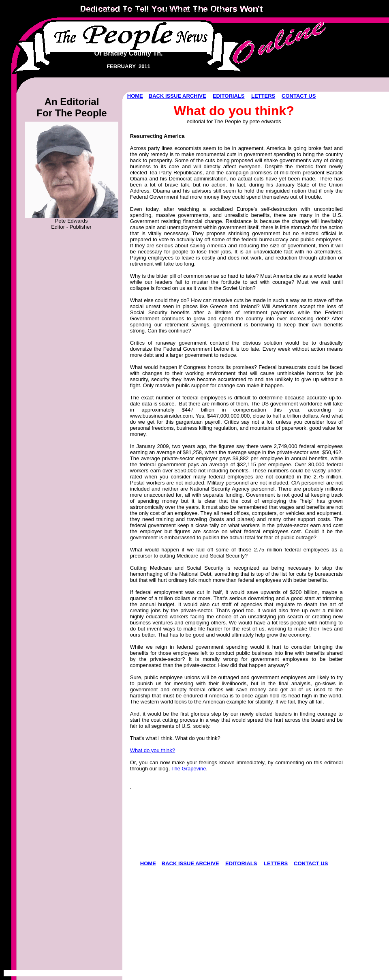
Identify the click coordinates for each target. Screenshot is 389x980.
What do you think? (153, 750)
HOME (135, 96)
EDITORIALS (229, 96)
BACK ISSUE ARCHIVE (177, 96)
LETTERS (263, 96)
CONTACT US (299, 96)
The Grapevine (188, 769)
